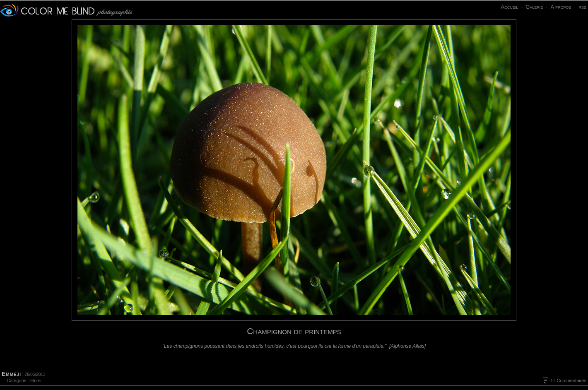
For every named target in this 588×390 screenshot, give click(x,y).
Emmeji (11, 374)
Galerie (534, 7)
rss (582, 7)
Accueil (509, 7)
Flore (35, 380)
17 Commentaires (568, 380)
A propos (561, 7)
